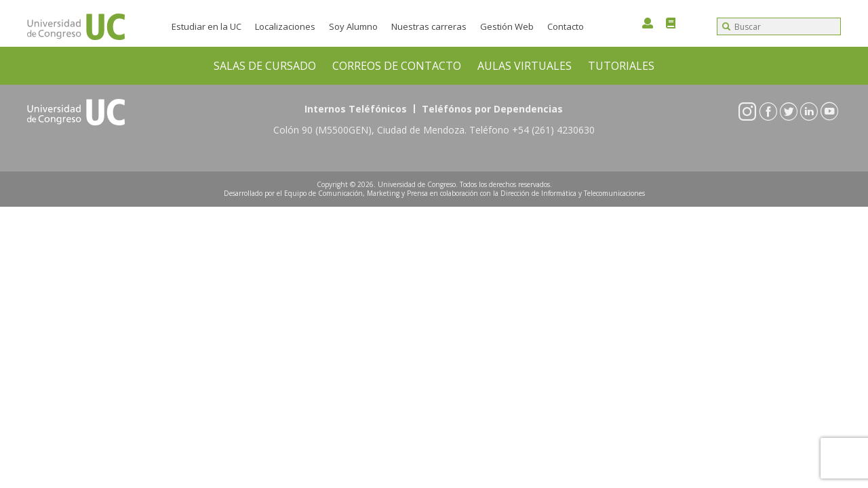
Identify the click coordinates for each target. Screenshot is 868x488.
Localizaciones (285, 26)
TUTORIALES (621, 66)
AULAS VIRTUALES (525, 66)
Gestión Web (507, 26)
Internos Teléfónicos (356, 109)
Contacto (566, 26)
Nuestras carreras (429, 26)
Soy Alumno (353, 26)
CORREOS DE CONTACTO (397, 66)
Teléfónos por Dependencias (492, 109)
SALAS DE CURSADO (265, 66)
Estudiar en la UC (206, 26)
